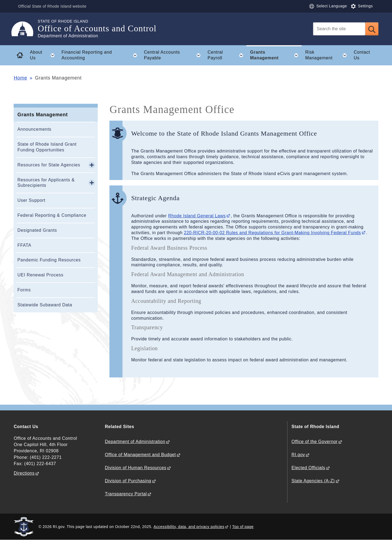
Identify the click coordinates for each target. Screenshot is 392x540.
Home (20, 78)
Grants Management (43, 115)
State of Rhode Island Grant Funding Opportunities (47, 147)
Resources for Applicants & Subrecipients (46, 183)
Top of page (243, 527)
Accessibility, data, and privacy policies (189, 527)
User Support (31, 200)
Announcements (34, 129)
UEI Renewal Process (40, 275)
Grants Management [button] (276, 55)
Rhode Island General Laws (197, 216)
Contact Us (362, 55)
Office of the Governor (315, 442)
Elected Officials (308, 468)
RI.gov (298, 455)
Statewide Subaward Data (45, 305)
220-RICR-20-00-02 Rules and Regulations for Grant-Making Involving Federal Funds (272, 233)
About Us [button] (44, 55)
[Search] (339, 29)
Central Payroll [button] (227, 55)
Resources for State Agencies (49, 165)
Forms (24, 290)
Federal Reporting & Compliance (52, 215)
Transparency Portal (126, 494)
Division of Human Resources (136, 468)
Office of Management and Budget (140, 455)
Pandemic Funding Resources (49, 260)
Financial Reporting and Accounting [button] (101, 55)
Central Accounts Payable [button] (174, 55)
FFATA (24, 245)
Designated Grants (37, 230)
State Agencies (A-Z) (313, 481)
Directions (24, 473)
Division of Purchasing (128, 481)
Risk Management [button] (328, 55)
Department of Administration (135, 442)
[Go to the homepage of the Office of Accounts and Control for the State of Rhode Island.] (26, 29)
